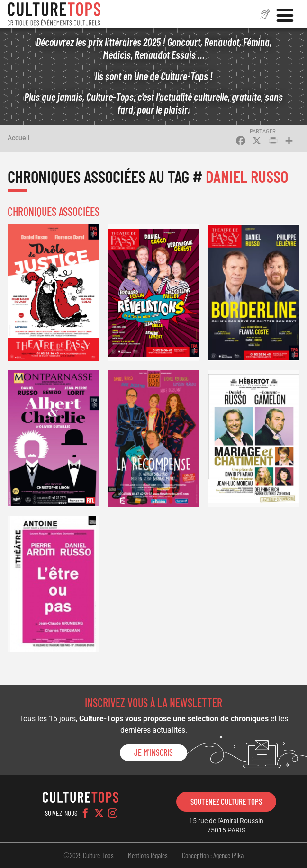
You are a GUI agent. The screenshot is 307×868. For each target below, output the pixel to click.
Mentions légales (148, 855)
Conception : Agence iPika (213, 855)
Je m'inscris (153, 752)
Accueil (19, 138)
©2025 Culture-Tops (89, 855)
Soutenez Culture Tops (226, 801)
